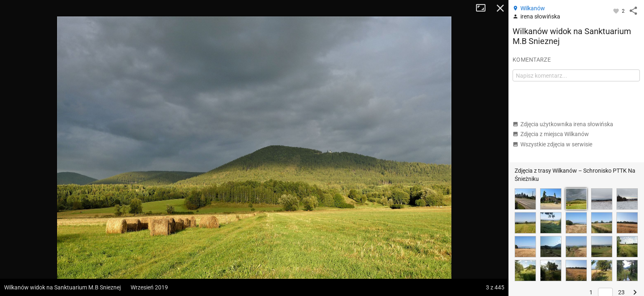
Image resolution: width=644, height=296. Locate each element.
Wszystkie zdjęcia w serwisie (552, 144)
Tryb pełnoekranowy (484, 8)
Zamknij (500, 8)
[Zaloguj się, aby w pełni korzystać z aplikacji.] (617, 11)
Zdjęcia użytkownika (563, 124)
